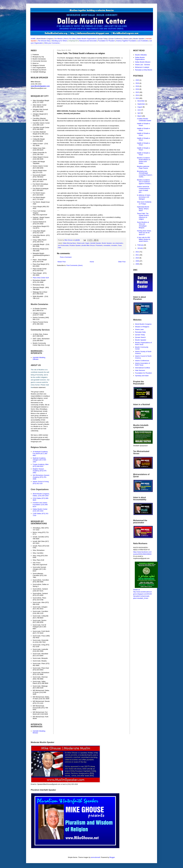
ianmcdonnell (95, 857)
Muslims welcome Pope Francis (143, 167)
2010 (138, 258)
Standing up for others (95, 222)
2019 (138, 83)
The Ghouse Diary (44, 41)
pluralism (94, 215)
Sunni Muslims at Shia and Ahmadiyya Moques (143, 225)
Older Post (122, 262)
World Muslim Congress (143, 324)
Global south (81, 243)
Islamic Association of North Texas (143, 364)
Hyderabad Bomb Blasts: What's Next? (143, 209)
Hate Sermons (140, 370)
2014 (138, 95)
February (141, 245)
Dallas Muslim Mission (143, 62)
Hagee (87, 243)
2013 (138, 98)
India (73, 217)
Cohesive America (64, 220)
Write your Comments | (52, 43)
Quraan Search (140, 337)
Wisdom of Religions (142, 327)
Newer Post (62, 262)
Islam (64, 217)
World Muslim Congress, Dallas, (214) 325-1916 (41, 495)
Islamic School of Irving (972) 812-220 (41, 482)
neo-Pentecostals (63, 245)
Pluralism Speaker (75, 245)
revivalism (114, 245)
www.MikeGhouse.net (113, 232)
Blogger (112, 857)
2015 (138, 92)
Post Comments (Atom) (74, 265)
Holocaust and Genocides (88, 41)
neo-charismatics (118, 243)
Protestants (99, 245)
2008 (138, 264)
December (141, 101)
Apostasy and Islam (142, 376)
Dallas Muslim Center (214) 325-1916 (40, 510)
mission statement (39, 387)
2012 (138, 252)
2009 (138, 261)
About (66, 39)
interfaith (78, 217)
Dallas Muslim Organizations (87, 39)
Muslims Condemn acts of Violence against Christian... (144, 182)
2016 (138, 89)
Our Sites (72, 39)
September (141, 104)
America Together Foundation (126, 41)
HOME (33, 39)
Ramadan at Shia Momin (144, 70)
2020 (138, 80)
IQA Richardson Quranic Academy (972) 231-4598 (41, 477)
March (140, 116)
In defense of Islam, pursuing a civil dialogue (144, 197)
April (139, 113)
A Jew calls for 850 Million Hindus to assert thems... (144, 239)
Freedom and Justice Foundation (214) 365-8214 (40, 505)
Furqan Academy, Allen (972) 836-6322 (41, 465)
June (139, 110)
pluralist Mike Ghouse (88, 245)
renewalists (107, 245)
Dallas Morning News (98, 229)
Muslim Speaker (107, 243)
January (140, 248)
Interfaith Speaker (96, 243)
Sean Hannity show (76, 227)
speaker (72, 215)
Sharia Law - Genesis (143, 65)
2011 (138, 255)
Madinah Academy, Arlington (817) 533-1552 (40, 460)
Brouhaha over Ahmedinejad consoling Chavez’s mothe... (145, 174)
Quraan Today (140, 335)
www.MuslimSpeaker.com (40, 86)
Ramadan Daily (140, 332)
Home (92, 262)
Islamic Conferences (142, 361)
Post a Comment (66, 257)
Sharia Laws (139, 329)
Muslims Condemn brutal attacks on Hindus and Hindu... (144, 161)
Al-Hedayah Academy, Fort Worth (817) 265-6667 (40, 453)
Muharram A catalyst (142, 67)
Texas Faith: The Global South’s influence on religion (143, 216)
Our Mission (59, 39)
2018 (138, 86)
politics (100, 215)
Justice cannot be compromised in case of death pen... (143, 189)
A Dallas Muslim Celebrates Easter (144, 120)
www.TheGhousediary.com (68, 222)
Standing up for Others (59, 41)
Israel (68, 217)
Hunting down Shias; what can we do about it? (144, 233)
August (140, 107)
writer (87, 215)
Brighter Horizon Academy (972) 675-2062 (40, 471)
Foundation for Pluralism (107, 41)
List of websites (143, 41)
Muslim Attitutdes (141, 55)
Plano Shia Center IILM (41, 278)
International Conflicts (143, 368)
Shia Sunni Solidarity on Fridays (144, 203)
